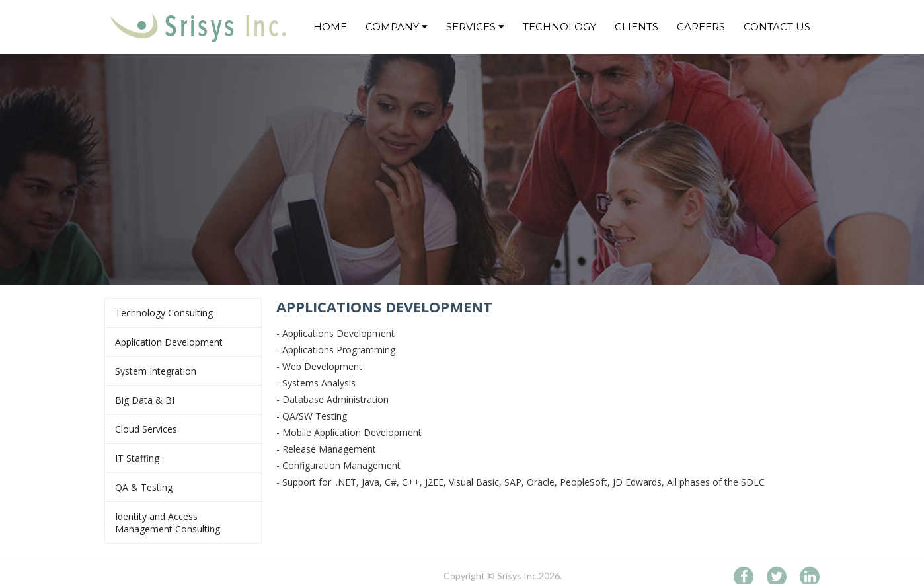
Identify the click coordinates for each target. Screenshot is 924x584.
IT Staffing (183, 458)
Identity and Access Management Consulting (183, 523)
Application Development (183, 342)
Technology (559, 27)
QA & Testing (183, 487)
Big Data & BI (183, 400)
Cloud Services (183, 429)
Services (475, 27)
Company (397, 27)
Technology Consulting (183, 313)
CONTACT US (777, 27)
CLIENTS (636, 27)
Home (330, 27)
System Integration (183, 371)
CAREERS (701, 27)
